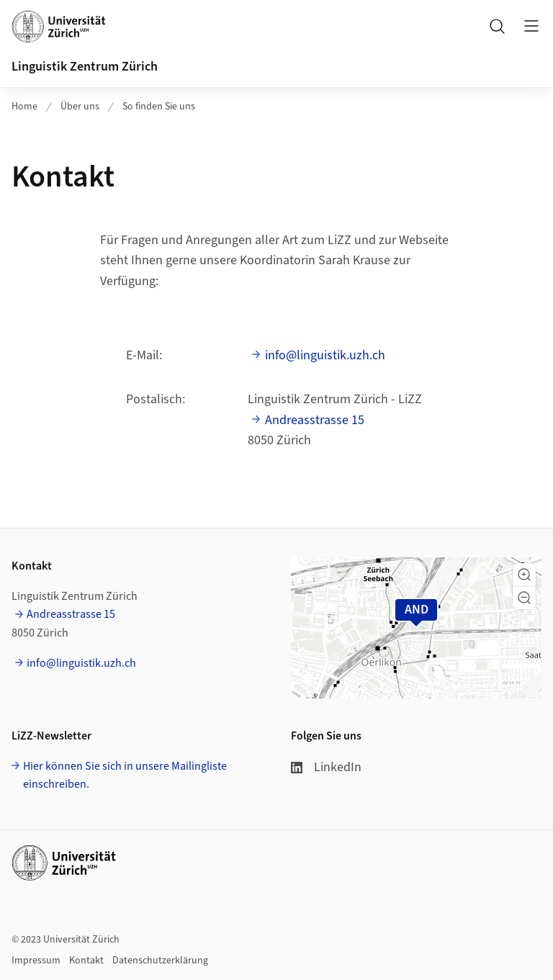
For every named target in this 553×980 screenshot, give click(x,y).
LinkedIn (326, 767)
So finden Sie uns (159, 107)
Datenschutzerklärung (160, 961)
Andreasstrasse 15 (315, 420)
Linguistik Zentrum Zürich (85, 67)
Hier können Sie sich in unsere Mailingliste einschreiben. (125, 776)
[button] (524, 575)
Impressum (36, 961)
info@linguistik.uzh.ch (325, 355)
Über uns (80, 107)
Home (24, 107)
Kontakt (86, 961)
